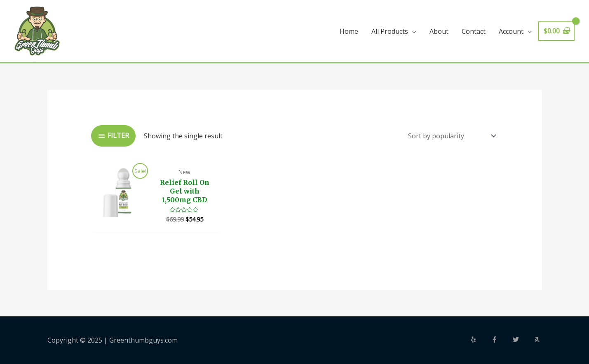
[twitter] (523, 339)
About (439, 31)
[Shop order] (450, 136)
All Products (390, 31)
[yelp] (480, 339)
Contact (474, 31)
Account (511, 31)
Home (349, 31)
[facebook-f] (501, 339)
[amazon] (538, 339)
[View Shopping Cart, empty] (556, 31)
